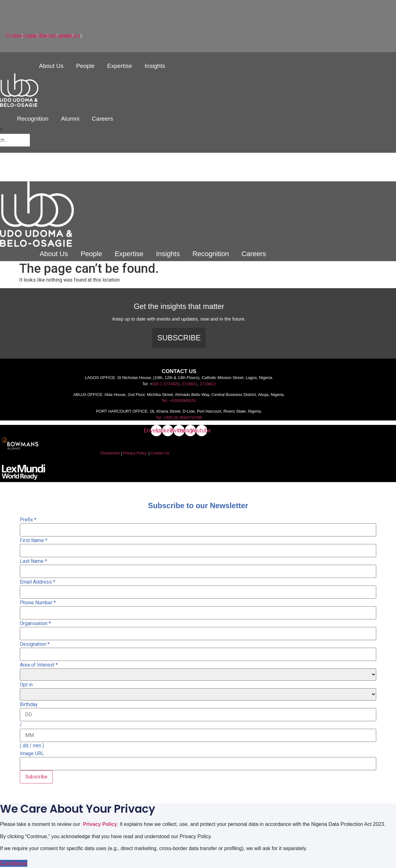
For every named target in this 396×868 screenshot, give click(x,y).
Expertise (119, 66)
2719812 (208, 384)
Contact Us (160, 453)
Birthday (29, 705)
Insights (155, 66)
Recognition (33, 119)
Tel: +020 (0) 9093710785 (179, 418)
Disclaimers (110, 453)
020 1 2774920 (166, 384)
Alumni (70, 119)
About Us (51, 66)
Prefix (28, 520)
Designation (35, 644)
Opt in (26, 685)
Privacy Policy (135, 453)
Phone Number (38, 603)
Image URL (32, 754)
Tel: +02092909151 (179, 401)
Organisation (35, 624)
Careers (102, 119)
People (85, 66)
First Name (34, 541)
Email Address (38, 582)
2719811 (190, 384)
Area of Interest (39, 665)
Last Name (33, 561)
